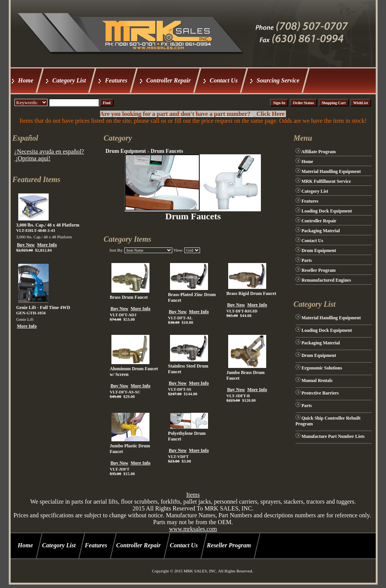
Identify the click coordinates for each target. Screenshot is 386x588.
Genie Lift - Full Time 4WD (43, 307)
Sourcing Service (278, 80)
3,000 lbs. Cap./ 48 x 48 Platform (48, 225)
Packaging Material (321, 231)
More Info (47, 245)
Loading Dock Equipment (327, 211)
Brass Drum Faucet (129, 297)
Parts (307, 260)
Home (26, 80)
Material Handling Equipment (331, 171)
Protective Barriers (320, 393)
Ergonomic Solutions (322, 368)
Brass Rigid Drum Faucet (251, 293)
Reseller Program (319, 270)
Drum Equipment (125, 151)
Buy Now (26, 245)
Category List (69, 80)
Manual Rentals (317, 380)
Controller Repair (169, 80)
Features (116, 80)
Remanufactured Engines (326, 280)
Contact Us (224, 80)
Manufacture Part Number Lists (333, 436)
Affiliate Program (318, 152)
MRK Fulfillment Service (326, 181)
